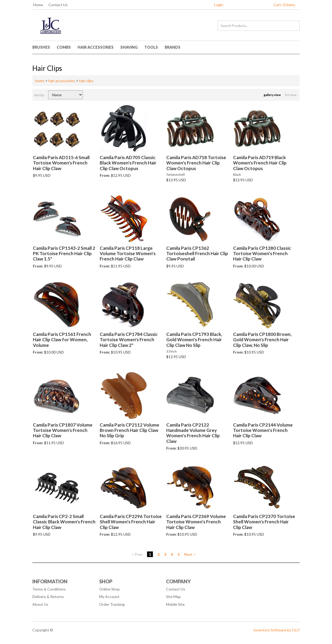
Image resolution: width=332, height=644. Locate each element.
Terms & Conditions (49, 589)
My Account (109, 597)
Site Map (173, 597)
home (40, 81)
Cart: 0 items (284, 5)
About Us (40, 604)
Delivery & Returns (48, 597)
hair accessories (62, 81)
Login (219, 5)
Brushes (41, 47)
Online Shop (109, 589)
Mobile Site (175, 604)
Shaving (129, 47)
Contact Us (58, 5)
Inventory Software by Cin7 (277, 630)
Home (38, 5)
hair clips (86, 81)
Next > (190, 554)
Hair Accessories (96, 47)
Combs (64, 47)
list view (291, 95)
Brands (173, 47)
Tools (151, 47)
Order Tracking (112, 604)
